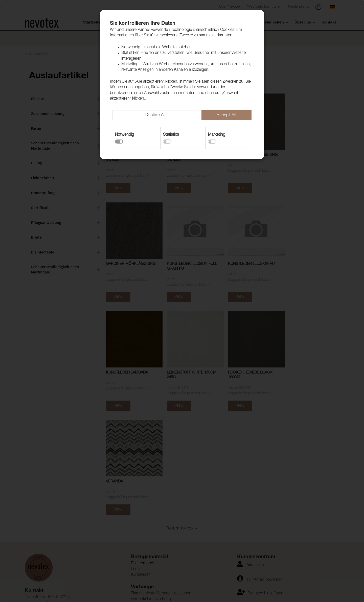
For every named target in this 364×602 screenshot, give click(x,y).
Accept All (226, 115)
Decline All (156, 115)
